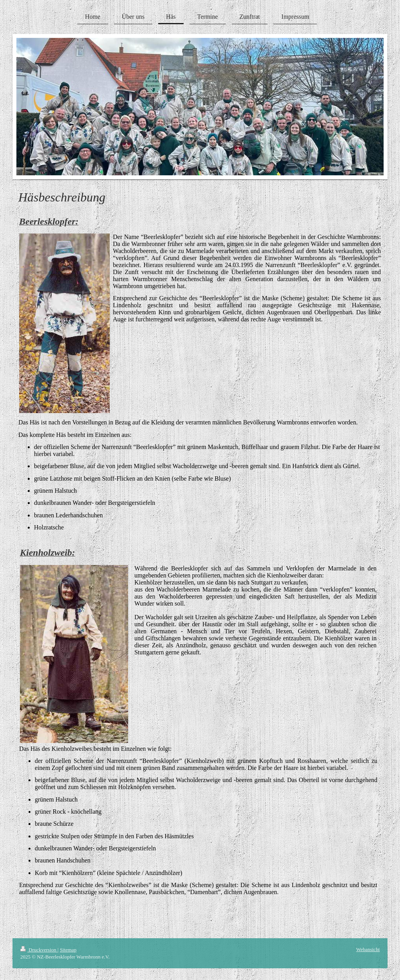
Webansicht (368, 949)
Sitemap (68, 950)
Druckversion (39, 950)
